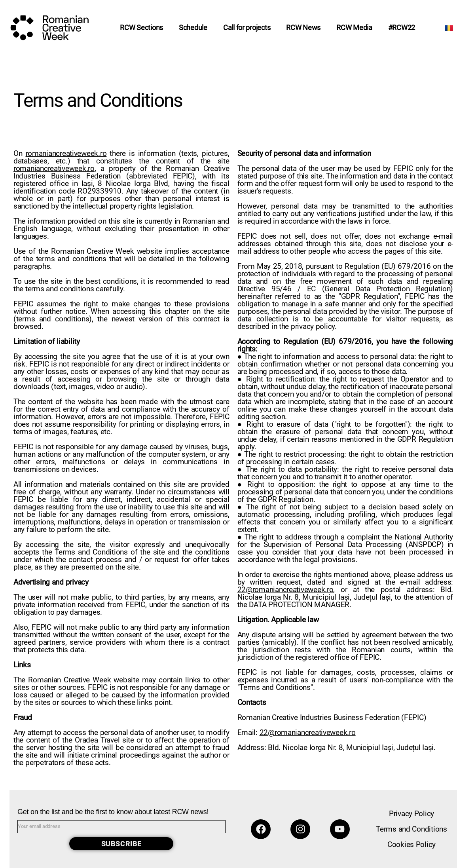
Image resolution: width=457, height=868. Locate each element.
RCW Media (354, 28)
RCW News (303, 28)
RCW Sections (141, 28)
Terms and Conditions (411, 829)
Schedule (193, 28)
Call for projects (247, 28)
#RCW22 (402, 28)
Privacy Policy (411, 814)
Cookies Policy (411, 844)
